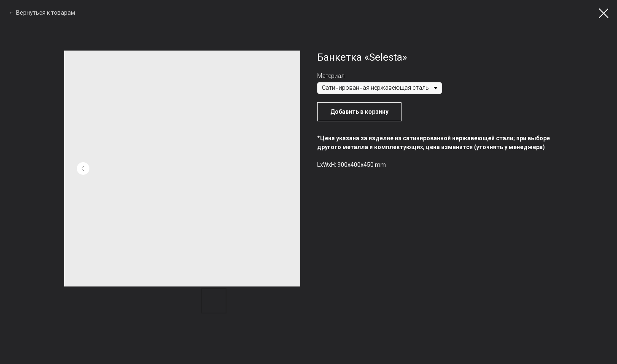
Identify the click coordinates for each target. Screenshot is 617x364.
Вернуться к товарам (46, 13)
